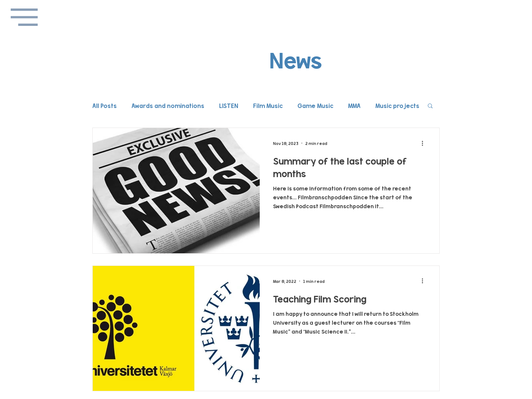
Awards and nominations (168, 105)
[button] (24, 17)
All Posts (105, 105)
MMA (354, 105)
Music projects (397, 105)
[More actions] (425, 143)
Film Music (268, 105)
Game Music (315, 105)
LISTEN (229, 105)
